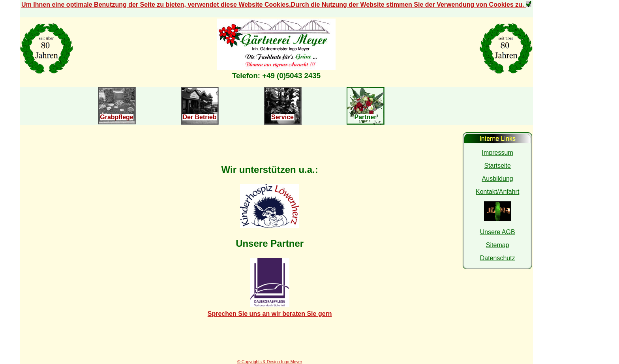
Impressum (498, 153)
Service (282, 117)
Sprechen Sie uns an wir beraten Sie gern (270, 314)
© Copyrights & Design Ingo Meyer (270, 362)
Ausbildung (498, 179)
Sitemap (498, 245)
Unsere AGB (498, 232)
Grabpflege (116, 117)
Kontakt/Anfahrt (497, 192)
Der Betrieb (199, 117)
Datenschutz (498, 258)
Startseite (497, 166)
